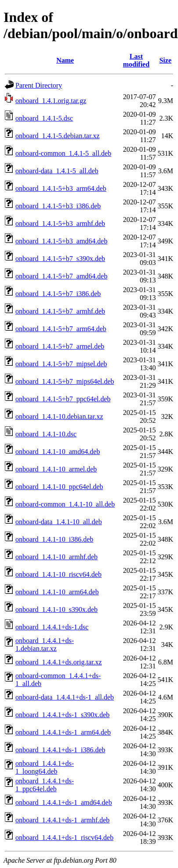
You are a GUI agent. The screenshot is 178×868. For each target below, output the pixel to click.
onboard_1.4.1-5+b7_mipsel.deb (61, 364)
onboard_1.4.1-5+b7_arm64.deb (61, 329)
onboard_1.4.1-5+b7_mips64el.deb (65, 381)
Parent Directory (39, 85)
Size (165, 60)
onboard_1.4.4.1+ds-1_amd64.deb (64, 802)
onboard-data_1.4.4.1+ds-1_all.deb (65, 697)
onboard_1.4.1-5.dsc (44, 118)
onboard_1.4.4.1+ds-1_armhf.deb (62, 820)
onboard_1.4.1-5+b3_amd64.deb (61, 241)
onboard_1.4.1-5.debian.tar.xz (58, 136)
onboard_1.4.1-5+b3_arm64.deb (61, 188)
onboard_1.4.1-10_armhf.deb (56, 557)
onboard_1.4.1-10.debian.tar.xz (59, 416)
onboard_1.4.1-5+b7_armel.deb (60, 346)
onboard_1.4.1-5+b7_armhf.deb (60, 311)
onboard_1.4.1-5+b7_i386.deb (58, 294)
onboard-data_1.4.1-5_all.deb (57, 171)
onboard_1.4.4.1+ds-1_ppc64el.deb (45, 785)
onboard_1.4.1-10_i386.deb (54, 539)
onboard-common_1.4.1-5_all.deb (63, 153)
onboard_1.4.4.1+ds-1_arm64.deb (63, 732)
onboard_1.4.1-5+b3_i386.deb (58, 206)
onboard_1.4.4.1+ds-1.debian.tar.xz (45, 645)
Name (65, 60)
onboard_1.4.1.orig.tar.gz (51, 101)
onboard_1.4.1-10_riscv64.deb (58, 574)
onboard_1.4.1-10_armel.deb (56, 469)
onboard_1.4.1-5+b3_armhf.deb (60, 223)
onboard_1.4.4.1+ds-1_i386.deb (60, 750)
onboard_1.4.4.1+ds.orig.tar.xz (59, 662)
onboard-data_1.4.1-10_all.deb (59, 522)
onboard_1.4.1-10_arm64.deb (57, 592)
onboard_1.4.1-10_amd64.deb (58, 452)
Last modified (136, 60)
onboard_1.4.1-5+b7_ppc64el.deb (63, 399)
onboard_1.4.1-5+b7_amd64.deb (61, 276)
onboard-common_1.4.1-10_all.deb (65, 504)
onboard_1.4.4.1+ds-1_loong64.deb (45, 767)
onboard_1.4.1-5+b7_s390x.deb (60, 259)
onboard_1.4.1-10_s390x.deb (56, 609)
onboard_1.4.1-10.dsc (46, 434)
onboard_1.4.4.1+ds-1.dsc (52, 627)
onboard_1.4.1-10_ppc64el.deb (59, 487)
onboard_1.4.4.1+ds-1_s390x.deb (62, 715)
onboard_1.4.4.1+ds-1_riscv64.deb (64, 838)
